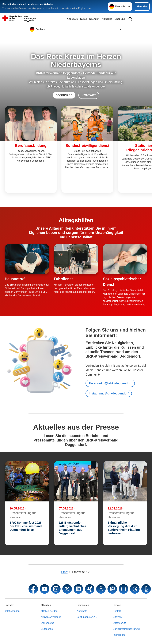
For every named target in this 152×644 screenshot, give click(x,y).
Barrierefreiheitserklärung (126, 611)
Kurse (83, 19)
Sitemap (117, 600)
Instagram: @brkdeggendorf (109, 376)
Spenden (94, 19)
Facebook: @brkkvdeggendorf (110, 366)
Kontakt (117, 594)
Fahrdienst (63, 262)
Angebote (72, 19)
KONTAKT (89, 95)
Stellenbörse (47, 606)
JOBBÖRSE (64, 95)
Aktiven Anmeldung (51, 600)
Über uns (120, 19)
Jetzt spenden (12, 594)
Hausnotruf (15, 262)
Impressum (119, 617)
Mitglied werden (49, 594)
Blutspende (47, 611)
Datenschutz (120, 606)
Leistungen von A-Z (87, 600)
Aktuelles (107, 19)
